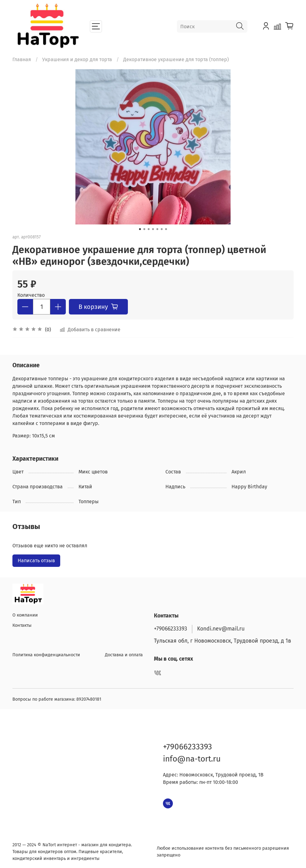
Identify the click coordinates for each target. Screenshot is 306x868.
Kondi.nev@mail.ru (221, 627)
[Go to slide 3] (149, 229)
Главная (22, 59)
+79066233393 (171, 627)
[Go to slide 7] (166, 229)
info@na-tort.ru (192, 757)
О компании (25, 614)
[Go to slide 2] (144, 229)
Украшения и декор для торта (77, 59)
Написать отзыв (36, 561)
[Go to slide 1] (140, 229)
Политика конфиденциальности (46, 653)
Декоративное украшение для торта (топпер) (176, 59)
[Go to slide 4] (153, 229)
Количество (31, 295)
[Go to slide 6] (162, 229)
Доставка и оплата (124, 653)
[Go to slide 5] (157, 229)
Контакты (22, 624)
